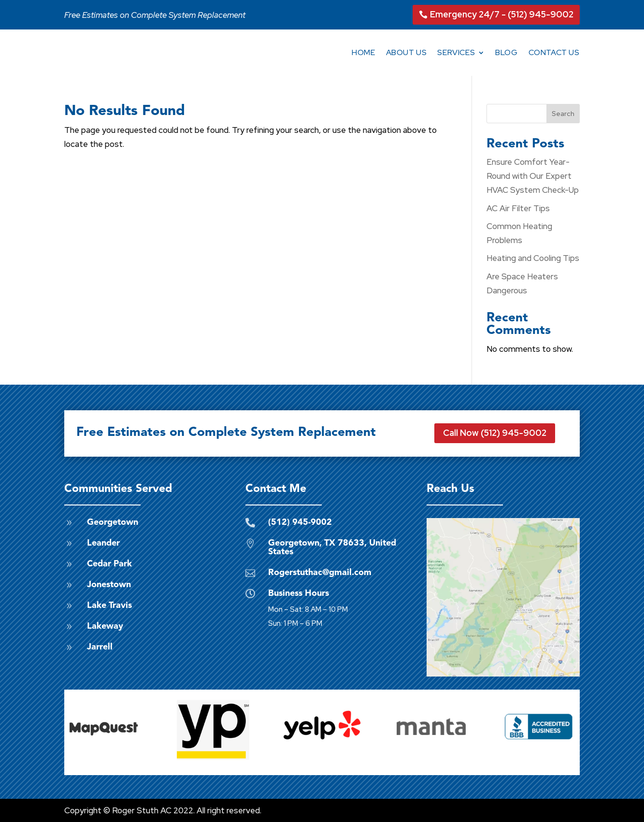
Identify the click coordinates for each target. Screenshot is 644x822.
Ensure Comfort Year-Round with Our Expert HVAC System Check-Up (533, 176)
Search (563, 114)
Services (456, 52)
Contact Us (554, 52)
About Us (407, 52)
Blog (506, 52)
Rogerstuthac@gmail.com (320, 573)
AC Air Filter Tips (518, 208)
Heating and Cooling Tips (533, 258)
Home (363, 52)
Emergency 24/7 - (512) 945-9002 (502, 14)
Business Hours (299, 593)
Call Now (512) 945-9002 (495, 433)
